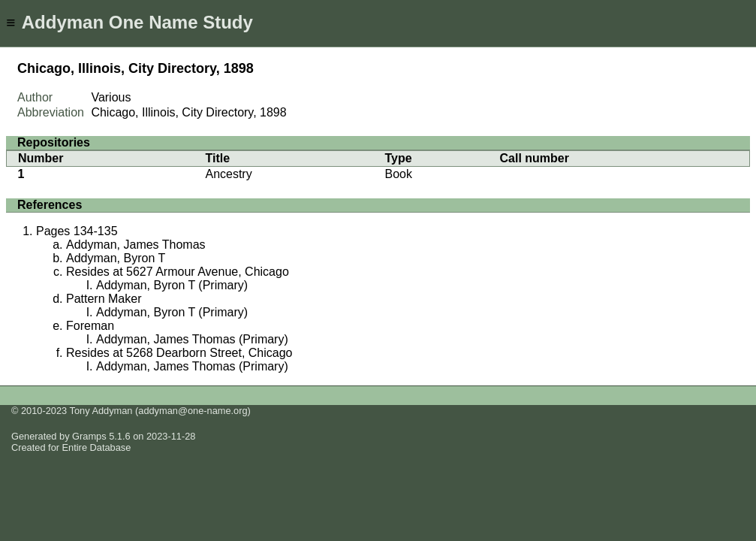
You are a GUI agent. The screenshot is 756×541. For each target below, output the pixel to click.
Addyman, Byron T (116, 258)
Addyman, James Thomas (136, 245)
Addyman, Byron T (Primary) (172, 285)
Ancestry (228, 174)
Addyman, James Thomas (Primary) (192, 339)
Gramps (89, 436)
